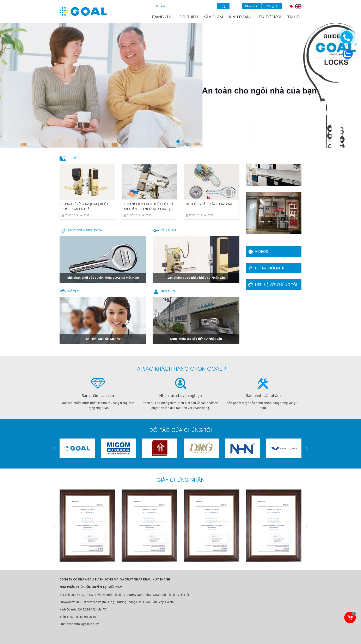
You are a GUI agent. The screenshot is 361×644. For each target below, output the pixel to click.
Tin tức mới (270, 17)
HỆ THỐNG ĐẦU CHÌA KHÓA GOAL (209, 204)
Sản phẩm (213, 17)
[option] (180, 85)
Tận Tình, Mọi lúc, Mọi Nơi (103, 339)
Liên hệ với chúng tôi (272, 285)
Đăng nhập (252, 6)
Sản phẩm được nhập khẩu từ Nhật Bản (196, 278)
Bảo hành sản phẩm (263, 395)
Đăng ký (272, 6)
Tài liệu (294, 17)
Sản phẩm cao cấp (98, 395)
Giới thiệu (188, 17)
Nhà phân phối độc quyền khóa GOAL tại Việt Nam (103, 278)
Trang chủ (162, 17)
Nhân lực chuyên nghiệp (180, 395)
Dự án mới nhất (267, 268)
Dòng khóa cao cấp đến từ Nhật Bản (196, 339)
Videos (258, 251)
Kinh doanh (241, 17)
